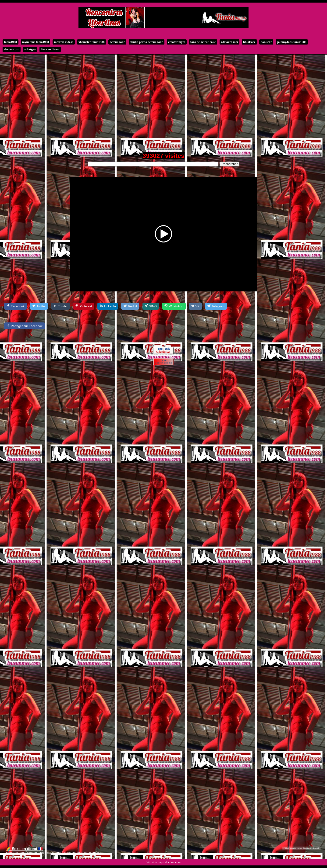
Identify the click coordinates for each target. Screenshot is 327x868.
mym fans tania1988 (36, 42)
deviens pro (12, 49)
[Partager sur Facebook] (25, 326)
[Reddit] (130, 306)
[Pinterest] (84, 306)
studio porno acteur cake (147, 42)
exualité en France (164, 342)
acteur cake (117, 42)
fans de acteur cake (203, 42)
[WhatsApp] (174, 306)
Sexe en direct (50, 49)
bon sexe (266, 42)
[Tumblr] (60, 306)
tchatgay (30, 49)
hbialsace (249, 42)
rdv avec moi (229, 42)
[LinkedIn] (108, 306)
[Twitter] (39, 306)
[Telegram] (216, 306)
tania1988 (11, 42)
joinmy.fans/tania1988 (292, 42)
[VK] (195, 306)
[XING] (151, 306)
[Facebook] (16, 306)
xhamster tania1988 (92, 42)
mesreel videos (64, 42)
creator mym (177, 42)
